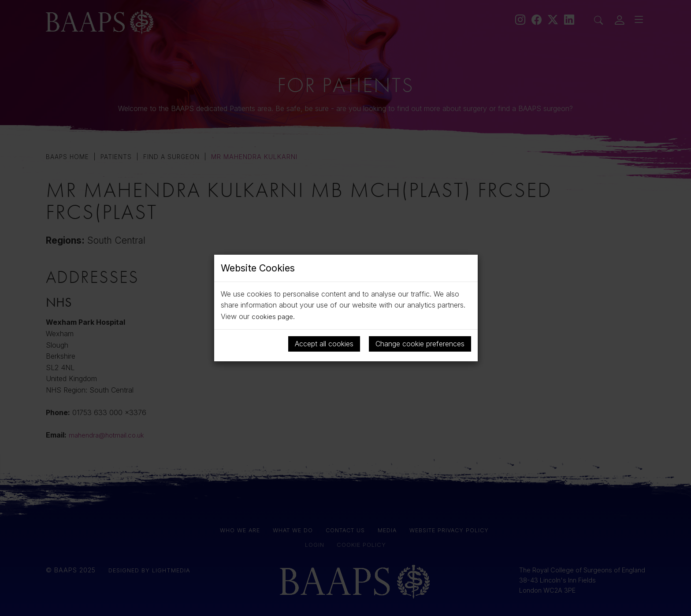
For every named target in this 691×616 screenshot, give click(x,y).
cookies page (273, 316)
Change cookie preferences (420, 343)
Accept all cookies (324, 343)
